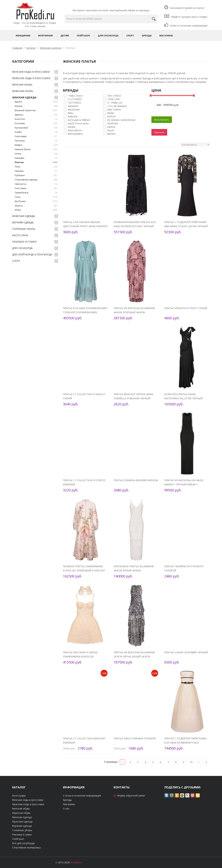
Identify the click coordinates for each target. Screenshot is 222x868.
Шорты (36, 206)
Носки (36, 154)
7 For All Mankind (117, 106)
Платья (36, 162)
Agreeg (111, 127)
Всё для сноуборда (23, 843)
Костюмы (36, 123)
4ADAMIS (73, 106)
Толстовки (36, 188)
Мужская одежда (24, 216)
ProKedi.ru (76, 862)
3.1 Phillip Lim (115, 102)
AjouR (111, 130)
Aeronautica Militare (79, 120)
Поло (36, 167)
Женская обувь (22, 85)
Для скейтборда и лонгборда (32, 254)
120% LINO (114, 99)
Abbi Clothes (114, 109)
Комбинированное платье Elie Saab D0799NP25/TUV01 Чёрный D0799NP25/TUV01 (135, 226)
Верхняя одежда (23, 222)
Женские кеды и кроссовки (31, 72)
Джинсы (36, 115)
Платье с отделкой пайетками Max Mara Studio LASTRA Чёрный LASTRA (186, 226)
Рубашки (36, 175)
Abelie (111, 113)
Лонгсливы (36, 136)
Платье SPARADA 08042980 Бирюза (136, 480)
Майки (36, 145)
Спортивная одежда (36, 180)
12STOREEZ (74, 102)
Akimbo (111, 134)
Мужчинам (45, 35)
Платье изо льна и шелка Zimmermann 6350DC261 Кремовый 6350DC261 (80, 656)
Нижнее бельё (36, 149)
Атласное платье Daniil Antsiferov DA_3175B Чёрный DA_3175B (183, 398)
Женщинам (23, 35)
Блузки (36, 106)
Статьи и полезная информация (82, 796)
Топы (36, 197)
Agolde (72, 127)
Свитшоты (36, 184)
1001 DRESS (114, 95)
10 (191, 762)
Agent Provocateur (78, 123)
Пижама (36, 171)
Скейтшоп (83, 35)
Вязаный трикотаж (36, 110)
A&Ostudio (74, 109)
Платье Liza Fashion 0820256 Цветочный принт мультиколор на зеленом (85, 226)
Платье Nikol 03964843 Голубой (135, 738)
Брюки (36, 102)
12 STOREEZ (75, 99)
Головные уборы (24, 229)
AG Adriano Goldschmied (121, 120)
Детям (65, 35)
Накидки (36, 158)
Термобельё (36, 193)
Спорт (130, 35)
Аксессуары (20, 235)
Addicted (72, 116)
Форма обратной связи (131, 796)
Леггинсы (36, 141)
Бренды (147, 35)
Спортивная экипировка (26, 847)
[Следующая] (199, 762)
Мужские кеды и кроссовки (31, 78)
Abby (70, 113)
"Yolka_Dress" (76, 95)
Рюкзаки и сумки (24, 242)
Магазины (166, 35)
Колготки (36, 119)
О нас (66, 809)
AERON (111, 116)
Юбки (36, 210)
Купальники (36, 128)
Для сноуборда (108, 35)
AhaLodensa (75, 130)
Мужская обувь (23, 91)
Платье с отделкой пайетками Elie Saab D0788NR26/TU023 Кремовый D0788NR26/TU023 (185, 743)
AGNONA (112, 123)
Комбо (36, 132)
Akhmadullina (75, 134)
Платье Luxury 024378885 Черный (186, 652)
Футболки (36, 201)
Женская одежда (24, 97)
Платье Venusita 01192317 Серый (186, 308)
